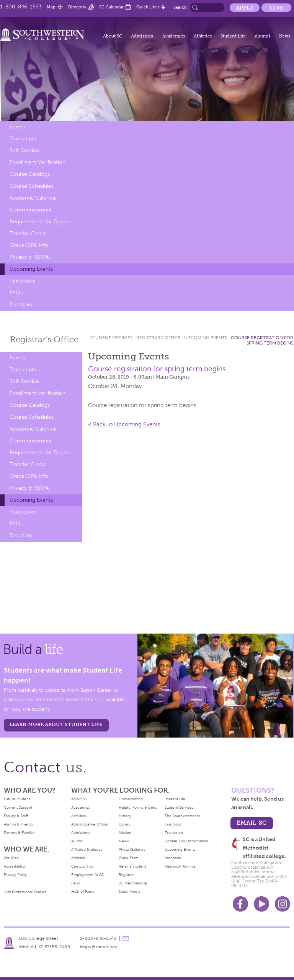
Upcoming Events (31, 269)
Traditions (173, 824)
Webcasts (173, 858)
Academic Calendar (33, 198)
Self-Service (24, 150)
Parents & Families (20, 833)
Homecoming (131, 799)
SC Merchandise (133, 883)
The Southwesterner (183, 816)
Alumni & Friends (19, 824)
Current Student (18, 807)
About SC (113, 36)
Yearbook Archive (180, 866)
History (125, 816)
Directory (77, 7)
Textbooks (22, 281)
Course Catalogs (30, 174)
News (285, 36)
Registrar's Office (158, 338)
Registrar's (44, 339)
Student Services (111, 338)
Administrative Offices (90, 824)
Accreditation (15, 866)
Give (276, 8)
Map (51, 7)
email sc (252, 823)
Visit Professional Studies (25, 892)
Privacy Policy (16, 875)
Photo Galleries (132, 849)
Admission (142, 36)
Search (180, 7)
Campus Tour (83, 866)
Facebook (240, 904)
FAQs (16, 293)
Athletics (203, 36)
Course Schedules (32, 186)
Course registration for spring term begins (262, 340)
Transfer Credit (28, 233)
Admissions (81, 833)
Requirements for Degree (41, 222)
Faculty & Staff (16, 816)
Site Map (11, 858)
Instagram (283, 904)
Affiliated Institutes (87, 849)
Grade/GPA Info (29, 245)
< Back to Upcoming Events (124, 424)
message (126, 938)
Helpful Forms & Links (138, 807)
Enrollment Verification (38, 162)
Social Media (129, 891)
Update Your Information (186, 841)
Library (125, 824)
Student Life (233, 36)
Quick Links (148, 7)
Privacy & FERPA (29, 257)
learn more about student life (56, 724)
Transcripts (23, 139)
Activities (78, 816)
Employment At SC (87, 875)
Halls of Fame (83, 891)
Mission (125, 833)
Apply (245, 8)
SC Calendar (111, 7)
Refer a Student (132, 866)
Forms (17, 127)
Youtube (261, 904)
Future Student (17, 799)
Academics (174, 36)
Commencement (31, 210)
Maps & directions (98, 947)
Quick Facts (128, 858)
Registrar (126, 875)
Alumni (262, 36)
